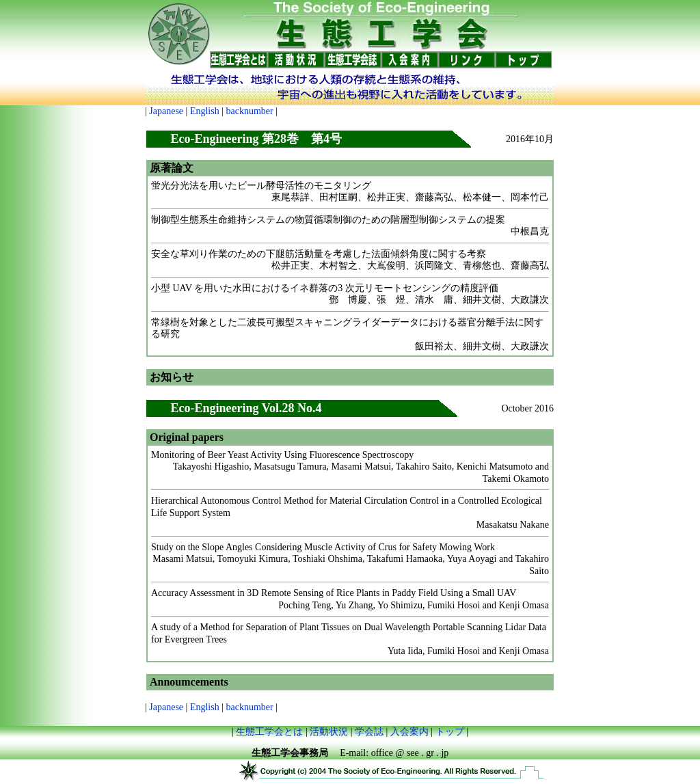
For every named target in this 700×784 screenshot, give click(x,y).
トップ (450, 732)
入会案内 (409, 732)
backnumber (249, 111)
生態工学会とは (269, 732)
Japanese (166, 111)
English (205, 111)
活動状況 (329, 732)
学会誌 (369, 732)
